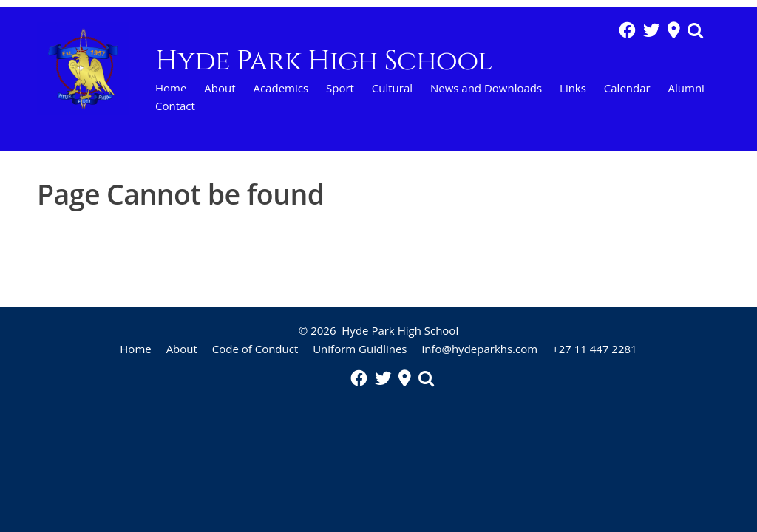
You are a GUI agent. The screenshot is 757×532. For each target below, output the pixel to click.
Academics (281, 88)
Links (573, 88)
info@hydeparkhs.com (479, 349)
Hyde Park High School (400, 330)
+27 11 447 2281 (595, 349)
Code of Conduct (255, 349)
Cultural (392, 88)
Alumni (686, 88)
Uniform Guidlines (360, 349)
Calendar (627, 88)
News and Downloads (486, 88)
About (220, 88)
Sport (340, 88)
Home (171, 88)
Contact (175, 106)
